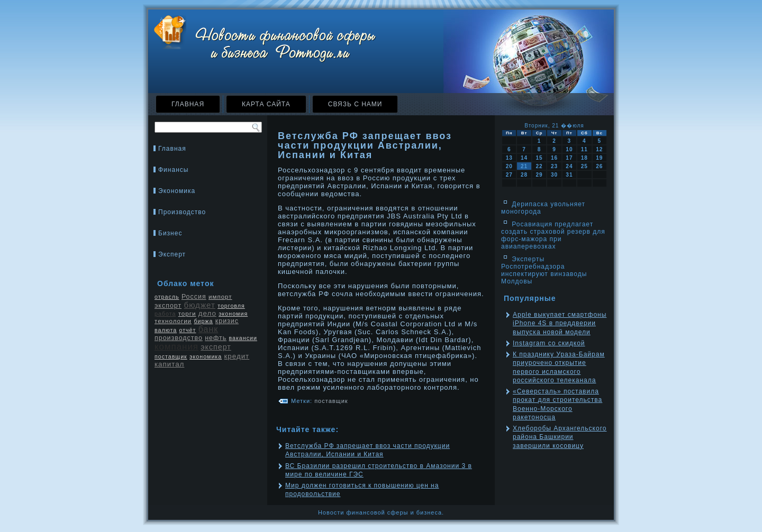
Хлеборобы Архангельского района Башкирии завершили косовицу (560, 437)
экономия (233, 314)
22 (539, 166)
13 (509, 158)
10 (569, 149)
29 (539, 175)
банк (208, 329)
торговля (231, 306)
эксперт (216, 347)
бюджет (199, 305)
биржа (203, 321)
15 (539, 158)
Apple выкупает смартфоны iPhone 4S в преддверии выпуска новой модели (560, 323)
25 (584, 166)
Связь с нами (355, 104)
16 (554, 158)
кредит (237, 356)
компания (176, 347)
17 (569, 158)
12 (599, 149)
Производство (182, 212)
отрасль (167, 297)
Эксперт (172, 254)
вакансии (243, 338)
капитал (169, 364)
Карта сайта (266, 104)
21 (524, 166)
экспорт (168, 306)
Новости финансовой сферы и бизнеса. (381, 512)
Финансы (173, 170)
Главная (188, 104)
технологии (173, 321)
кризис (227, 321)
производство (179, 338)
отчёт (187, 330)
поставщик (171, 356)
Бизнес (170, 233)
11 (584, 149)
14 (524, 158)
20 (509, 166)
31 (569, 175)
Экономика (177, 191)
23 (554, 166)
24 (569, 166)
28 (524, 175)
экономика (206, 356)
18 (584, 158)
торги (187, 314)
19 (599, 158)
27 (509, 175)
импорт (220, 297)
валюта (166, 330)
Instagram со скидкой (549, 343)
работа (165, 314)
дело (207, 313)
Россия (194, 297)
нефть (216, 338)
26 (599, 166)
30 (554, 175)
